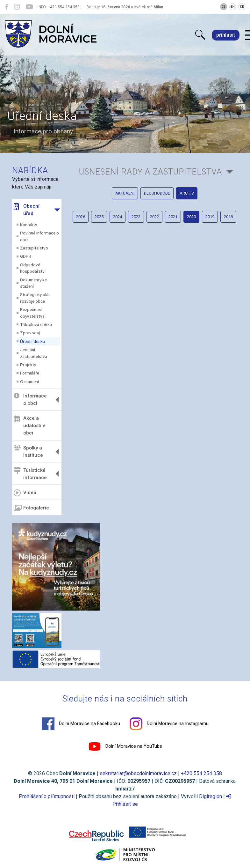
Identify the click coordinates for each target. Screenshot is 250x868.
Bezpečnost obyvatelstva (32, 313)
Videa (25, 493)
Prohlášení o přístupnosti (47, 796)
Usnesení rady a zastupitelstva (150, 172)
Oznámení (29, 382)
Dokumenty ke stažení (33, 283)
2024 (118, 217)
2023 (136, 217)
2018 (228, 217)
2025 (99, 217)
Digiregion (211, 796)
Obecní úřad (27, 210)
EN (233, 7)
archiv (187, 193)
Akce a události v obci (29, 426)
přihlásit (226, 35)
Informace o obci (30, 400)
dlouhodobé (157, 193)
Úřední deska (32, 341)
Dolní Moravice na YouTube (125, 746)
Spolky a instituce (28, 452)
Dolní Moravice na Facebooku (81, 724)
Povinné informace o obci (39, 236)
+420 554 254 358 (201, 773)
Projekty (28, 365)
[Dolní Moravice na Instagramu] (17, 7)
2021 (173, 217)
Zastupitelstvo (34, 248)
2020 (191, 217)
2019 (210, 217)
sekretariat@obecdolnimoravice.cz (138, 773)
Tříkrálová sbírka (36, 324)
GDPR (26, 256)
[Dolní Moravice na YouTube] (29, 7)
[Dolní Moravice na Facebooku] (7, 7)
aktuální (125, 193)
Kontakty (29, 225)
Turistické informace (30, 474)
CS (224, 7)
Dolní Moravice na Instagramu (169, 724)
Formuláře (30, 373)
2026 (81, 217)
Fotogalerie (31, 508)
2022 (154, 217)
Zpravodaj (30, 333)
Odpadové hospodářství (33, 268)
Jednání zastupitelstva (34, 353)
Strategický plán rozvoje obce (35, 298)
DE (242, 7)
